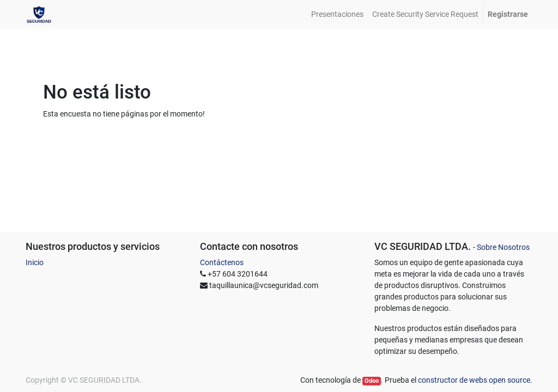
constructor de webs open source (474, 380)
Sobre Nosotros (503, 247)
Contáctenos (222, 262)
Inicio (35, 262)
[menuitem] (337, 14)
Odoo (372, 381)
